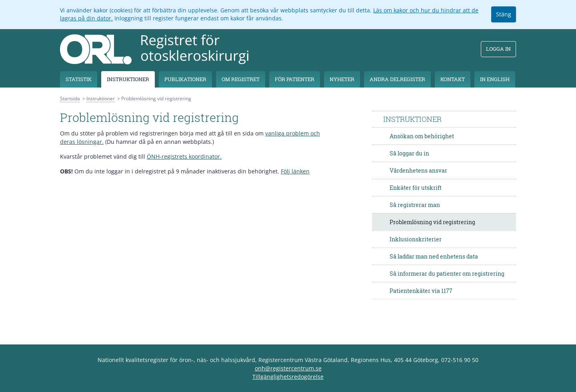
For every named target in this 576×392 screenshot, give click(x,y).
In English (495, 79)
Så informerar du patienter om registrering (447, 274)
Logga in (498, 49)
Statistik (79, 79)
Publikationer (185, 79)
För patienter (295, 79)
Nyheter (342, 79)
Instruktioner (128, 79)
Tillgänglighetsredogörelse (288, 377)
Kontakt (453, 79)
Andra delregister (397, 79)
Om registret (241, 79)
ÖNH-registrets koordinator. (184, 156)
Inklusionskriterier (416, 239)
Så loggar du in (409, 153)
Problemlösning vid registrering (432, 222)
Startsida (70, 98)
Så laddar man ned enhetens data (434, 256)
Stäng (504, 14)
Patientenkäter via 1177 (421, 291)
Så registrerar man (415, 205)
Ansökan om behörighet (422, 136)
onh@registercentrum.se (288, 368)
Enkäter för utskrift (416, 188)
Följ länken (295, 171)
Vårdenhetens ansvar (418, 170)
